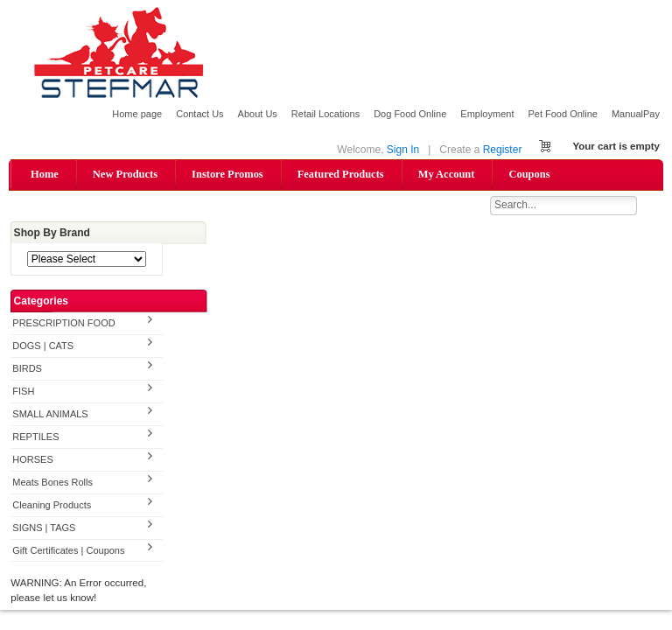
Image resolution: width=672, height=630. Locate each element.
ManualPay (636, 114)
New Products (125, 174)
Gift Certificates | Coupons (68, 550)
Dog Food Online (410, 114)
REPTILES (35, 437)
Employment (487, 114)
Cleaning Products (52, 505)
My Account (447, 174)
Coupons (529, 174)
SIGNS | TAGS (44, 528)
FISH (23, 391)
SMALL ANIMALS (50, 414)
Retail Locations (325, 114)
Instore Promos (227, 174)
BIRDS (27, 368)
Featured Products (341, 174)
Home (45, 174)
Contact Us (199, 114)
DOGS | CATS (43, 346)
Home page (137, 114)
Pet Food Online (563, 114)
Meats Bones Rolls (52, 482)
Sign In (403, 150)
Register (503, 150)
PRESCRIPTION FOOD (63, 323)
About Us (258, 114)
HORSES (32, 459)
